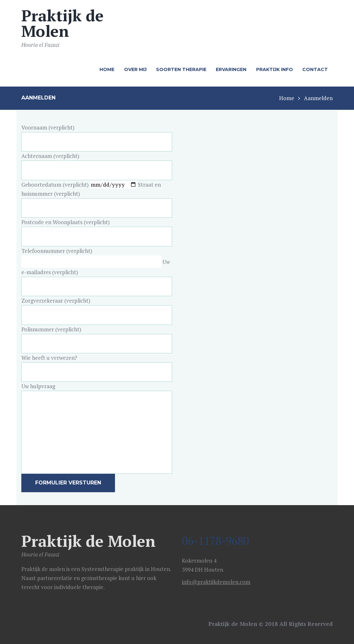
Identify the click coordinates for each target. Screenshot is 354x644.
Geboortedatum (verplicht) (80, 185)
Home (287, 98)
